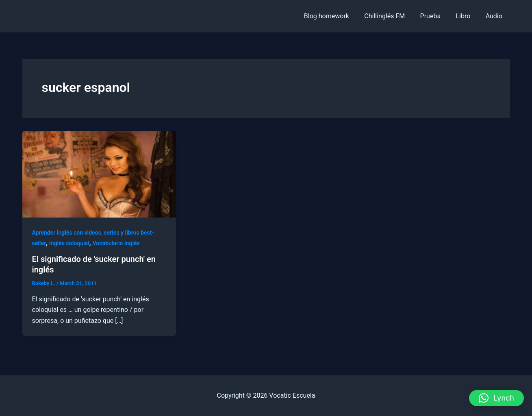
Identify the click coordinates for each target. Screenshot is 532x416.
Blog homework (336, 16)
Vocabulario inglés (116, 243)
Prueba (436, 16)
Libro (466, 16)
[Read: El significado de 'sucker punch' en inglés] (99, 174)
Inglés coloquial (69, 243)
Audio (495, 16)
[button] (496, 398)
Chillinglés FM (392, 16)
